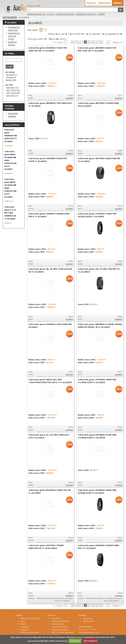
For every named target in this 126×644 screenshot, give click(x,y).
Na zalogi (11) (12, 75)
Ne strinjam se (91, 641)
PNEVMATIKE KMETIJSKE (14, 29)
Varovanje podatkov (60, 629)
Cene (22, 621)
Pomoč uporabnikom (61, 621)
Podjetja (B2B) (34, 6)
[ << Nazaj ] (58, 42)
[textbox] (72, 10)
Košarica (117, 3)
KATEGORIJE (10, 17)
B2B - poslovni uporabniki (63, 632)
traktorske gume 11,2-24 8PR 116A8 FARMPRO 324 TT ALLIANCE (10, 213)
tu (67, 641)
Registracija (104, 3)
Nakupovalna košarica (30, 618)
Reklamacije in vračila (30, 632)
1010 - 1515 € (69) (13, 93)
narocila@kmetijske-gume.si (89, 632)
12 (101, 42)
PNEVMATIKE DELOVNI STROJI (14, 36)
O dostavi (24, 627)
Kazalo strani (89, 621)
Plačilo (23, 624)
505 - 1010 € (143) (13, 90)
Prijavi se (91, 3)
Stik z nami (88, 618)
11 (97, 42)
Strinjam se (75, 641)
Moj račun (56, 618)
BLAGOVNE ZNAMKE (13, 115)
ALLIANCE (69, 98)
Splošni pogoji (58, 624)
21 (108, 42)
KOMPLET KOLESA (12, 43)
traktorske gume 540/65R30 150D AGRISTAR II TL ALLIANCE (11, 136)
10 (93, 42)
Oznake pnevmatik (60, 627)
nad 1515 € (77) (12, 96)
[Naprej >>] (118, 42)
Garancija (24, 629)
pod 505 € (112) (12, 87)
